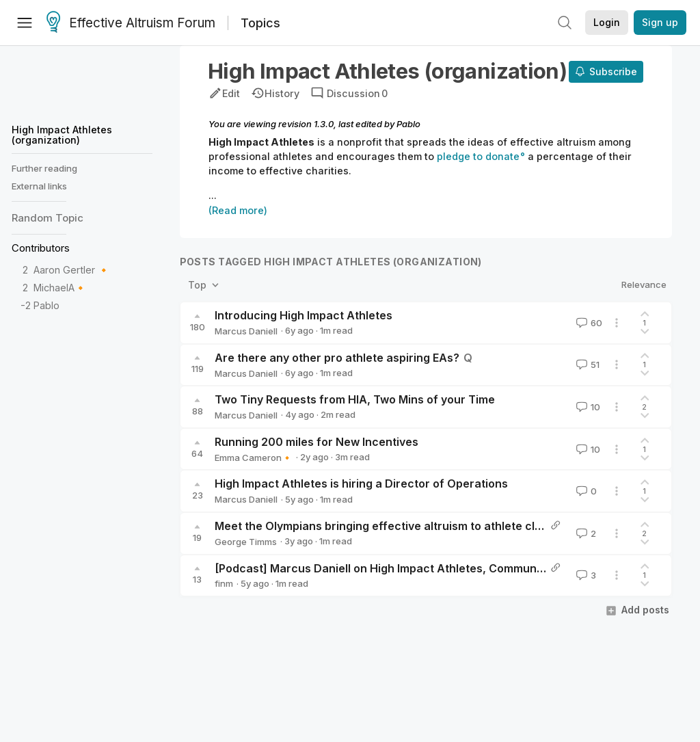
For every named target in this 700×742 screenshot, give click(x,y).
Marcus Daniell (246, 331)
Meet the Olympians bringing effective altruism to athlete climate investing (416, 526)
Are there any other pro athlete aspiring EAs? (337, 358)
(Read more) (238, 210)
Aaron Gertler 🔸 (72, 270)
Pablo (46, 305)
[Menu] (25, 23)
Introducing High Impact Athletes (304, 315)
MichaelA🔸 (60, 288)
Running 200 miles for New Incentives (317, 442)
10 (587, 407)
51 (587, 365)
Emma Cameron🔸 (254, 458)
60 (588, 323)
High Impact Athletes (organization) (62, 134)
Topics (260, 23)
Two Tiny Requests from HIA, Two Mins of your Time (355, 399)
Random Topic (48, 218)
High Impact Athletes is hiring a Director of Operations (361, 483)
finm (224, 583)
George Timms (246, 542)
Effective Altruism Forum (131, 23)
